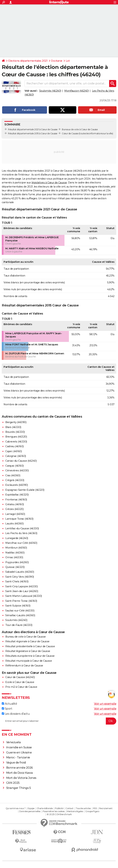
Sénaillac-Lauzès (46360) (20, 615)
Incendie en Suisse (19, 747)
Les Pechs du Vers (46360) (21, 533)
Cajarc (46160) (14, 451)
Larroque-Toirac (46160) (19, 519)
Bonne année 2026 (20, 768)
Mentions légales (75, 811)
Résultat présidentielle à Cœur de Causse (30, 646)
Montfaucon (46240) (76, 91)
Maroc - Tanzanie (18, 757)
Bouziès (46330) (15, 432)
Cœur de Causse (70, 133)
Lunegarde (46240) (17, 538)
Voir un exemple (105, 704)
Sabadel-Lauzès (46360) (20, 572)
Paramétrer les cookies (54, 811)
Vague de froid (16, 763)
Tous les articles (83, 808)
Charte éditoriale (45, 808)
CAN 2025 (13, 783)
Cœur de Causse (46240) (20, 677)
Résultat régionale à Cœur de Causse (27, 641)
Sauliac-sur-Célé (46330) (20, 611)
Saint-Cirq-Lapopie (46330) (21, 586)
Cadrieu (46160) (14, 446)
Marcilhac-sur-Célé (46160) (21, 543)
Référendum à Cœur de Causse (24, 666)
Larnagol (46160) (15, 514)
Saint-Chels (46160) (17, 581)
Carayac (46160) (14, 466)
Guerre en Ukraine (19, 752)
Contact (70, 808)
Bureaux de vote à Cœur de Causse (80, 129)
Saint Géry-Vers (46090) (20, 577)
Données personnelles (30, 811)
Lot (68, 61)
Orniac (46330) (14, 557)
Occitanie (57, 61)
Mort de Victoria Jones (21, 778)
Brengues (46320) (16, 437)
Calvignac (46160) (16, 456)
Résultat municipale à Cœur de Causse (29, 661)
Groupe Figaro (92, 811)
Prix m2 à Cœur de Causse (21, 687)
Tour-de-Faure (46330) (19, 625)
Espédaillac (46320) (17, 495)
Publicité (59, 808)
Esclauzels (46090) (17, 485)
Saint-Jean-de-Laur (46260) (22, 591)
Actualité (9, 704)
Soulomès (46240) (50, 91)
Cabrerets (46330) (16, 442)
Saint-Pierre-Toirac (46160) (21, 601)
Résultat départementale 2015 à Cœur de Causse (33, 133)
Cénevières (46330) (17, 470)
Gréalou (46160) (15, 504)
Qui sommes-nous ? (16, 808)
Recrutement (106, 808)
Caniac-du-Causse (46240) (21, 461)
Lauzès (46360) (14, 524)
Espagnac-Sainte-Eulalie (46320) (25, 490)
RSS (95, 808)
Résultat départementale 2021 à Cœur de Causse (33, 129)
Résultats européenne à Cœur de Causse (30, 656)
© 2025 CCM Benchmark (59, 814)
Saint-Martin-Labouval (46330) (24, 596)
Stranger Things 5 (19, 788)
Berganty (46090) (16, 422)
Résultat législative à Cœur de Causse (28, 651)
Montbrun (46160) (16, 548)
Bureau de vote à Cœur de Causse (26, 637)
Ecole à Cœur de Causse (20, 682)
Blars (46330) (13, 427)
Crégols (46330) (15, 480)
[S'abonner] (59, 721)
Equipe (31, 808)
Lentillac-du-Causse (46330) (22, 528)
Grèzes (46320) (14, 509)
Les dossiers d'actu (16, 714)
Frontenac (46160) (16, 500)
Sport (7, 709)
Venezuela (14, 742)
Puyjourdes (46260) (17, 562)
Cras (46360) (13, 475)
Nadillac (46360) (15, 553)
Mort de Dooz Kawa (20, 773)
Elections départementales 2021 (28, 61)
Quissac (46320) (15, 567)
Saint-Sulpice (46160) (18, 606)
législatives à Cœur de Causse (49, 183)
